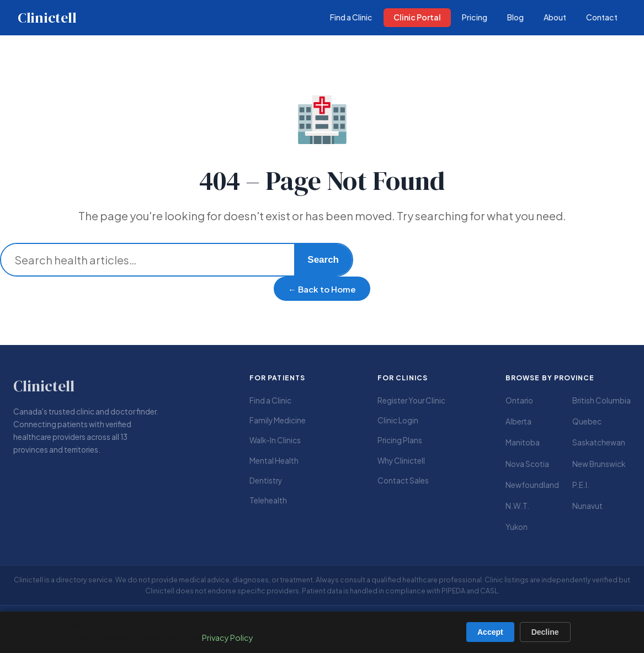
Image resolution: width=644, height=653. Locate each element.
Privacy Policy (227, 638)
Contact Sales (403, 481)
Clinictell (47, 18)
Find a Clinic (270, 400)
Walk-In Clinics (275, 440)
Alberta (518, 421)
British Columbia (602, 400)
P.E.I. (581, 485)
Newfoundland (532, 485)
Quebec (587, 421)
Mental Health (274, 461)
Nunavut (587, 506)
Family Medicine (278, 420)
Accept (490, 632)
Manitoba (523, 442)
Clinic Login (398, 420)
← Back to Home (322, 289)
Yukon (517, 527)
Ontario (519, 400)
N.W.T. (517, 506)
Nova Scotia (527, 464)
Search (323, 260)
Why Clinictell (401, 461)
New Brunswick (599, 464)
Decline (545, 632)
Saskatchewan (599, 442)
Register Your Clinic (411, 400)
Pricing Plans (400, 440)
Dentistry (266, 481)
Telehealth (268, 500)
